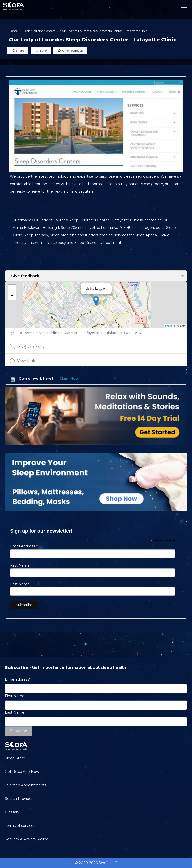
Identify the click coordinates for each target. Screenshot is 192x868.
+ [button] (12, 289)
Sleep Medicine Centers (39, 31)
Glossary (12, 812)
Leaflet (169, 326)
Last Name (20, 584)
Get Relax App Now (22, 772)
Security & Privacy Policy (26, 839)
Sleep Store (15, 758)
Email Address (24, 546)
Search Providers (20, 799)
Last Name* (15, 712)
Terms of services (20, 826)
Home (13, 31)
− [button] (12, 296)
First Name (20, 565)
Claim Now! (70, 378)
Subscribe (19, 731)
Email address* (18, 679)
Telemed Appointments (26, 785)
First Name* (15, 696)
